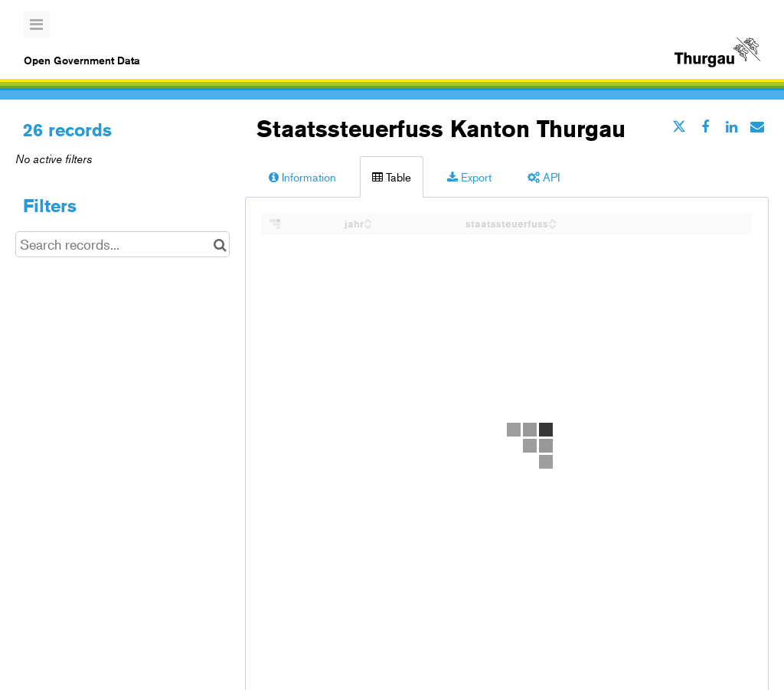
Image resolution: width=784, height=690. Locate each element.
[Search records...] (122, 244)
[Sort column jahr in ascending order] (367, 219)
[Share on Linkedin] (731, 126)
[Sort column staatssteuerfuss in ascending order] (552, 219)
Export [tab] (469, 177)
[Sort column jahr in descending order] (367, 225)
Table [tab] (392, 177)
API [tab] (544, 177)
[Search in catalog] (220, 244)
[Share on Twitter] (679, 126)
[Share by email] (757, 126)
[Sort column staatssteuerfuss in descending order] (552, 225)
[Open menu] (37, 25)
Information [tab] (302, 177)
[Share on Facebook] (705, 126)
